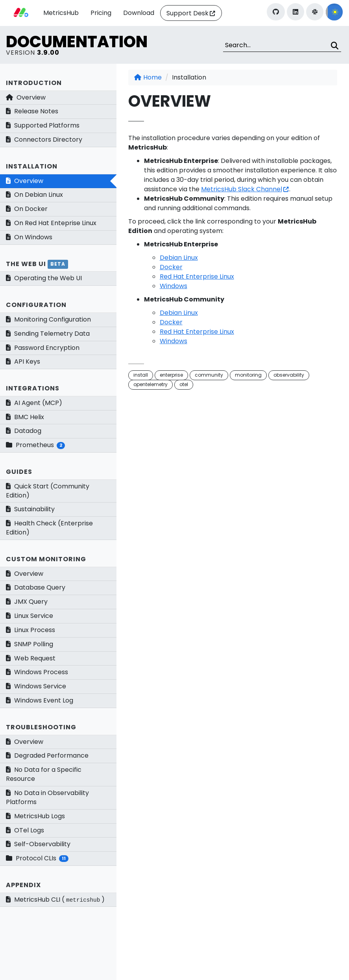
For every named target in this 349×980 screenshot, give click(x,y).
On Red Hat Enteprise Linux (51, 223)
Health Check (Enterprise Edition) (49, 528)
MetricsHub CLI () (55, 900)
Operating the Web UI (44, 278)
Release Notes (32, 111)
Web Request (31, 658)
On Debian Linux (34, 195)
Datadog (24, 431)
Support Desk (187, 13)
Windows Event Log (40, 700)
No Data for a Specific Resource (44, 774)
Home (148, 77)
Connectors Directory (44, 140)
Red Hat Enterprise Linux (197, 276)
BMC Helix (25, 417)
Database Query (36, 587)
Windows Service (36, 686)
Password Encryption (43, 348)
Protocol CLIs (37, 858)
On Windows (29, 237)
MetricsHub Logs (35, 816)
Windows (174, 286)
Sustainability (30, 509)
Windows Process (37, 672)
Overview (26, 97)
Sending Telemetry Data (48, 334)
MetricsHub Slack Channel (242, 189)
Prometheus (35, 445)
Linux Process (30, 630)
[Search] (282, 45)
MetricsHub (61, 13)
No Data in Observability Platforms (47, 797)
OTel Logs (25, 830)
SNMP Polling (30, 644)
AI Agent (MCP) (34, 403)
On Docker (27, 209)
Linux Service (30, 616)
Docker (171, 267)
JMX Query (27, 602)
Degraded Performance (47, 755)
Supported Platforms (43, 125)
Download (139, 13)
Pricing (101, 13)
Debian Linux (179, 258)
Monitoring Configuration (48, 319)
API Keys (23, 361)
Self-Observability (38, 844)
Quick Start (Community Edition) (48, 491)
